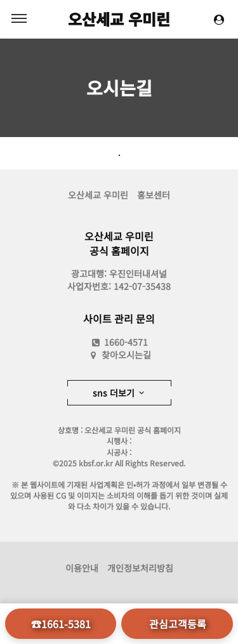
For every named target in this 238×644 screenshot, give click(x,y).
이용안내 (82, 568)
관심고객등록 (178, 624)
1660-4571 (119, 342)
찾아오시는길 (126, 355)
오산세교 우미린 (119, 19)
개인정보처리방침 (140, 568)
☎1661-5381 (61, 624)
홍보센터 (154, 195)
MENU (19, 18)
